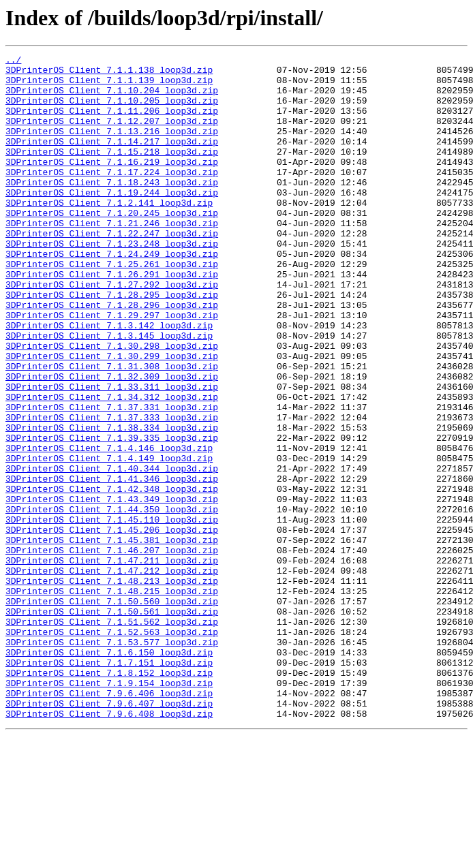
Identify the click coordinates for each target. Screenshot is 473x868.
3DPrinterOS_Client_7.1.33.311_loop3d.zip (112, 454)
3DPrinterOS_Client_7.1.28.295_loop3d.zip (112, 343)
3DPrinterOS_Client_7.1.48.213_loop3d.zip (112, 687)
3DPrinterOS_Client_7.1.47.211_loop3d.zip (112, 662)
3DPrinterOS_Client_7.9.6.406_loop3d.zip (109, 822)
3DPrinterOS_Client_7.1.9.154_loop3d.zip (109, 809)
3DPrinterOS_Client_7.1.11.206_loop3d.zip (112, 123)
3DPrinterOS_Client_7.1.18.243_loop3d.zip (112, 208)
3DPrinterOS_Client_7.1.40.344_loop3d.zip (112, 552)
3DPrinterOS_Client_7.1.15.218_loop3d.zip (112, 172)
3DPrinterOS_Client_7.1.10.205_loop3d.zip (112, 110)
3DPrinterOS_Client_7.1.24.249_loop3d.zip (112, 294)
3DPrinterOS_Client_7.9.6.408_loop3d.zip (109, 846)
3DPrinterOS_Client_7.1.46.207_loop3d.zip (112, 650)
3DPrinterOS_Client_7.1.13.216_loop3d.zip (112, 147)
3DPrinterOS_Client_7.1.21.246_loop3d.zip (112, 258)
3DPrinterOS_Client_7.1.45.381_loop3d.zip (112, 638)
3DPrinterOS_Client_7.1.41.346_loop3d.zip (112, 564)
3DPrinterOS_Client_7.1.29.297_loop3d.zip (112, 368)
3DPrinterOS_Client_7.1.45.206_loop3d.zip (112, 625)
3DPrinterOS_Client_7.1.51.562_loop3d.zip (112, 736)
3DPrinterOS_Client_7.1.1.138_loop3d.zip (109, 74)
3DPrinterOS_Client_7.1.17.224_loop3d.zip (112, 196)
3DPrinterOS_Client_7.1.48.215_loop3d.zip (112, 699)
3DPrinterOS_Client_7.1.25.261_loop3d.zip (112, 307)
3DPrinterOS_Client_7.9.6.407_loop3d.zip (109, 834)
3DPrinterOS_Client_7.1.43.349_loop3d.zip (112, 589)
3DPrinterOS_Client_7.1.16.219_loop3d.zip (112, 184)
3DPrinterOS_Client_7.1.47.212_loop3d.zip (112, 675)
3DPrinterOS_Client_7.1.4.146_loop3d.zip (109, 527)
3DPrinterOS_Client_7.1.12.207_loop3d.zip (112, 135)
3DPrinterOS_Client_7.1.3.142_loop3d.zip (109, 380)
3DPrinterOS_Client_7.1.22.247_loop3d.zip (112, 270)
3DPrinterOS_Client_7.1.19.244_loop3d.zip (112, 221)
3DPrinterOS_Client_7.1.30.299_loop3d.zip (112, 417)
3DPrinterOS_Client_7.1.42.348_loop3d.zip (112, 576)
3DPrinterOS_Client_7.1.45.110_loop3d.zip (112, 613)
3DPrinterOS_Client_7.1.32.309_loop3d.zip (112, 441)
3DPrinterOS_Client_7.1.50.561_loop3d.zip (112, 724)
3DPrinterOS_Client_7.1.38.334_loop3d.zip (112, 503)
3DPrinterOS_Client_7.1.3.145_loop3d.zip (109, 392)
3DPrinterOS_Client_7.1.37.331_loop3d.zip (112, 478)
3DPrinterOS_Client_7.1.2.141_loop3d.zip (109, 233)
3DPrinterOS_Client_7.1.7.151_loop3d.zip (109, 785)
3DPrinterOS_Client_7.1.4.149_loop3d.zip (109, 540)
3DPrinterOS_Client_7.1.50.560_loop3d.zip (112, 711)
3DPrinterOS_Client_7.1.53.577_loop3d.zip (112, 760)
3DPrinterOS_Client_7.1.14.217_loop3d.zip (112, 159)
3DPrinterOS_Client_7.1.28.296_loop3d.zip (112, 356)
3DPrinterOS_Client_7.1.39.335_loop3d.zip (112, 515)
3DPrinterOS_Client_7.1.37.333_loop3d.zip (112, 491)
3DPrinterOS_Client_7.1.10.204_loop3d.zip (112, 98)
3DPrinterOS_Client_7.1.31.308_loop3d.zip (112, 429)
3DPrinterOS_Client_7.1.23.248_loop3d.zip (112, 282)
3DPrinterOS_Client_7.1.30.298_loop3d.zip (112, 405)
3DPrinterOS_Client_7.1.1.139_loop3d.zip (109, 86)
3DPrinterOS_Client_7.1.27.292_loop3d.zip (112, 331)
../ (13, 61)
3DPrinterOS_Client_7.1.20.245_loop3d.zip (112, 245)
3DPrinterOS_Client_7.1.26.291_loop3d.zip (112, 319)
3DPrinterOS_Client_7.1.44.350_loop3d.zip (112, 601)
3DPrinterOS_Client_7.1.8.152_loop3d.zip (109, 797)
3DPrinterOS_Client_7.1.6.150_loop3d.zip (109, 773)
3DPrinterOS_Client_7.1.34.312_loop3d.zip (112, 466)
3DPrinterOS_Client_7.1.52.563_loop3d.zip (112, 748)
